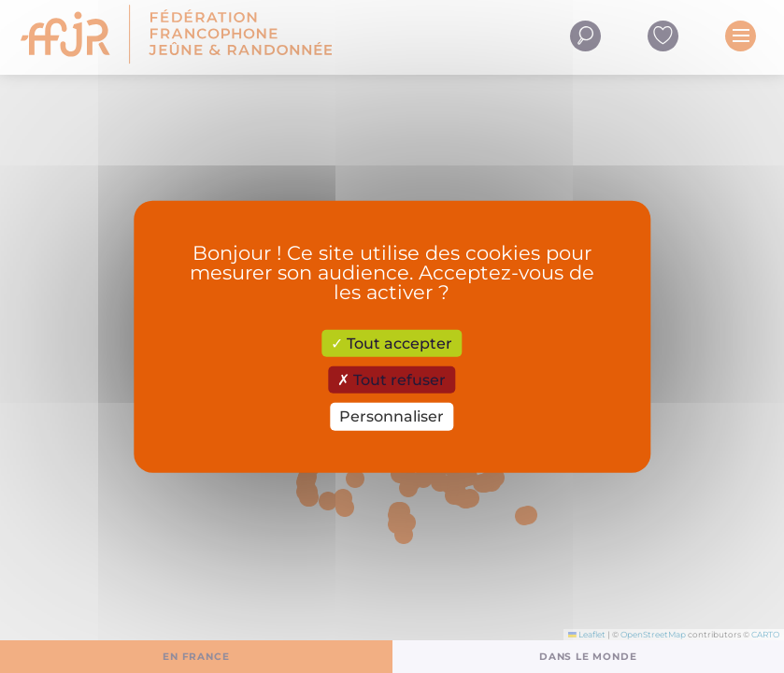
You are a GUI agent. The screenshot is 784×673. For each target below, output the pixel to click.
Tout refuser (392, 380)
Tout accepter (392, 344)
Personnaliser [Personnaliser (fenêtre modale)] (392, 416)
